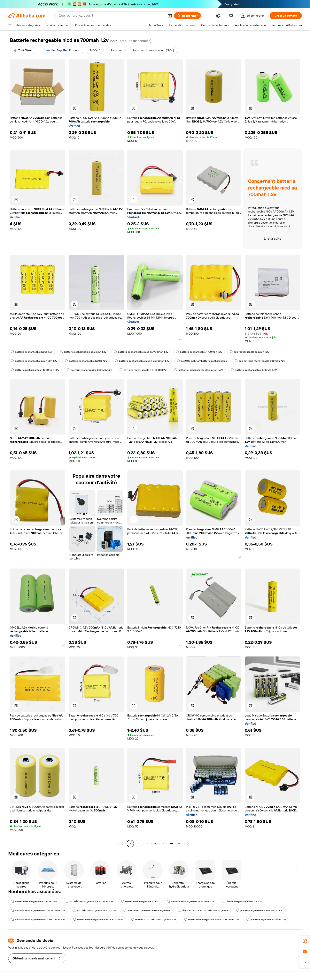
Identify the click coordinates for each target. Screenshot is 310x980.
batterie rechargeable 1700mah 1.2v (199, 352)
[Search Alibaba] (111, 16)
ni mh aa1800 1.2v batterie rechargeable (203, 911)
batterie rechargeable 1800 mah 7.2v (190, 901)
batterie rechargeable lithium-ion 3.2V (199, 370)
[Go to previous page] (122, 844)
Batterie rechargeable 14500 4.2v (94, 911)
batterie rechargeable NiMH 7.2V (86, 361)
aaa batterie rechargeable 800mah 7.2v (260, 361)
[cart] (232, 16)
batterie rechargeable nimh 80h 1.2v (34, 361)
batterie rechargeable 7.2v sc (140, 901)
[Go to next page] (188, 844)
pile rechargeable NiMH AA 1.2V (242, 901)
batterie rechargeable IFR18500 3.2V (143, 370)
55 (180, 844)
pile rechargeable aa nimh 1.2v (249, 352)
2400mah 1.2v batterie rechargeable (147, 911)
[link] (305, 941)
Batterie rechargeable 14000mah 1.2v (35, 370)
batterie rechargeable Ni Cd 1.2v (32, 352)
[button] (170, 16)
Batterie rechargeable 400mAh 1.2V (254, 370)
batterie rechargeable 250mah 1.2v (89, 370)
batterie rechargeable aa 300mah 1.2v (89, 901)
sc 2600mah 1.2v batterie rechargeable (202, 361)
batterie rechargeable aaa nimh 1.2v (83, 352)
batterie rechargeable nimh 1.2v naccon (98, 920)
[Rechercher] (187, 16)
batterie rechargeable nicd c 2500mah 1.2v (142, 361)
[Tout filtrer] (23, 50)
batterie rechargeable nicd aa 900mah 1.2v (141, 352)
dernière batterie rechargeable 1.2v (154, 920)
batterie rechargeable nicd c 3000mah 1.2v (38, 920)
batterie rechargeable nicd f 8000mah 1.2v (38, 911)
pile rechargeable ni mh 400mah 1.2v (260, 911)
